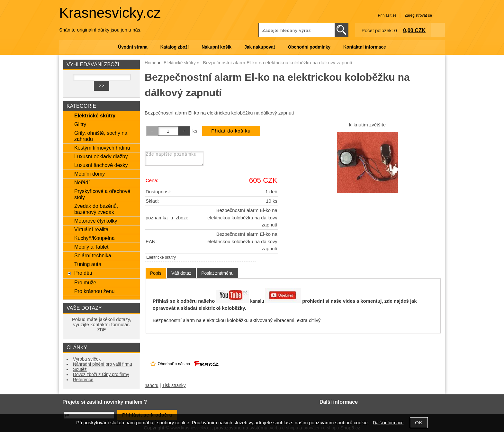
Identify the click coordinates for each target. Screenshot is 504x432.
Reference (83, 380)
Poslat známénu (217, 273)
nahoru (152, 386)
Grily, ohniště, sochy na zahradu (101, 136)
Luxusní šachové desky (101, 165)
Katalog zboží (175, 47)
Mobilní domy (90, 174)
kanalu (275, 301)
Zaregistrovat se (418, 15)
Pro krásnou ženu (94, 291)
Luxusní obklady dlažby (101, 156)
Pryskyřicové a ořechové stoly (102, 194)
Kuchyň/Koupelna (94, 238)
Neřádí (82, 182)
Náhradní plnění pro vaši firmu (103, 364)
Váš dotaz (181, 273)
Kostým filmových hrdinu (102, 148)
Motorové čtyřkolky (96, 221)
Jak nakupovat (260, 47)
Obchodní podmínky (309, 47)
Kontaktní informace (365, 47)
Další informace (388, 423)
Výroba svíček (87, 359)
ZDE (101, 330)
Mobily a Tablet (91, 247)
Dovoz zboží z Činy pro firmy (101, 375)
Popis (156, 273)
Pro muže (85, 282)
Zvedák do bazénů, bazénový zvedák (96, 209)
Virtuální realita (91, 229)
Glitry (80, 124)
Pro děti (83, 273)
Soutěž (80, 369)
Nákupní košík (216, 47)
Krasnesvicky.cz (110, 13)
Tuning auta (88, 264)
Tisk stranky (174, 386)
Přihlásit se (387, 15)
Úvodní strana (133, 47)
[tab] (156, 273)
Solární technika (93, 255)
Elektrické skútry (161, 257)
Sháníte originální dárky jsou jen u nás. (100, 30)
